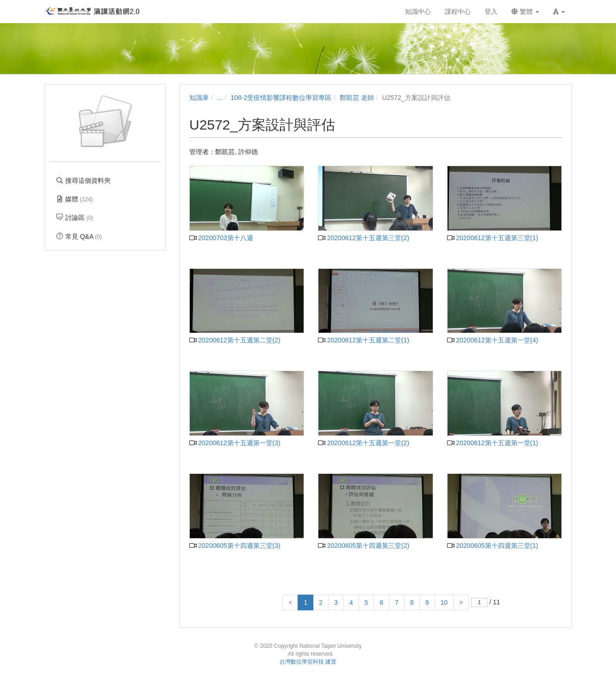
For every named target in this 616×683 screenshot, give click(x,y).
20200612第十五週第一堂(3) (235, 443)
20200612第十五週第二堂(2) (235, 340)
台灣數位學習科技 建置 (308, 662)
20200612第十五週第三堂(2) (364, 238)
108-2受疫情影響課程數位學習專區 (281, 98)
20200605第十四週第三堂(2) (364, 546)
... (220, 98)
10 (444, 602)
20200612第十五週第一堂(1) (493, 443)
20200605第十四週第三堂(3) (235, 546)
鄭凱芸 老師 (357, 98)
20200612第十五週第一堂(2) (364, 443)
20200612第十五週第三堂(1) (493, 238)
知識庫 (199, 98)
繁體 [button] (525, 12)
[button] (559, 12)
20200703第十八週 (221, 238)
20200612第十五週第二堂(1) (364, 340)
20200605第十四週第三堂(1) (493, 546)
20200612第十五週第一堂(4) (493, 340)
